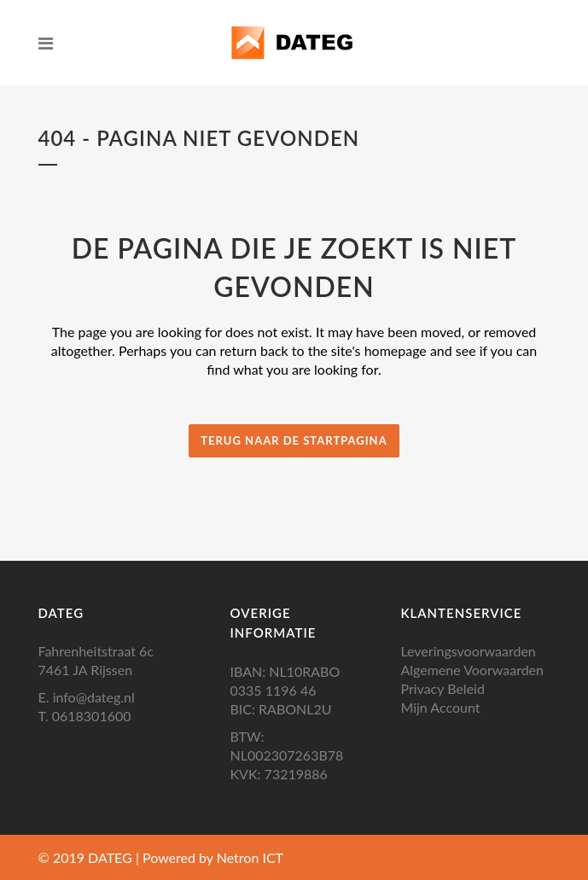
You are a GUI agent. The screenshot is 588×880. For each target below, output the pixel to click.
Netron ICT (250, 857)
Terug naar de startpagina (294, 440)
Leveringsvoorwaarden (468, 651)
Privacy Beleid (442, 688)
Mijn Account (440, 707)
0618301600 (92, 716)
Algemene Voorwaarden (472, 670)
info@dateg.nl (94, 697)
